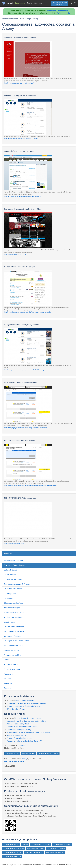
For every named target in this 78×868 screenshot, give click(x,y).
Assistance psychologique (14, 560)
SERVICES (8, 554)
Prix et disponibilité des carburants (28, 718)
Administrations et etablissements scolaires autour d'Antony (29, 732)
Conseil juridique (10, 575)
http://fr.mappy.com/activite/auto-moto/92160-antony (21, 139)
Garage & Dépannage (12, 669)
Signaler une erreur (29, 754)
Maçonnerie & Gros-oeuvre (14, 631)
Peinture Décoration (11, 650)
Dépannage (8, 598)
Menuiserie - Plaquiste (12, 636)
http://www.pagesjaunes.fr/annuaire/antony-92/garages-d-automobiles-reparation (31, 485)
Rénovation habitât (11, 665)
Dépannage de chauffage (13, 603)
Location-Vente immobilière (14, 627)
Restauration (9, 674)
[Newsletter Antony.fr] (71, 3)
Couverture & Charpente (13, 589)
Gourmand (38, 3)
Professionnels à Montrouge (41, 844)
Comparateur (20, 3)
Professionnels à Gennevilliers (14, 848)
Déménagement (10, 594)
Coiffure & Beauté (10, 570)
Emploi (30, 3)
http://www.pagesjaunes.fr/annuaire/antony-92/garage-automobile (26, 428)
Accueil (10, 3)
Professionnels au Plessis (62, 844)
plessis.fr (25, 844)
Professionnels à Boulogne (34, 852)
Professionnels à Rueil (11, 844)
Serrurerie (8, 679)
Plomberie (8, 660)
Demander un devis (12, 754)
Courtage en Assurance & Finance (17, 584)
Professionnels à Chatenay (13, 852)
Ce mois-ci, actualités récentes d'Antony (22, 727)
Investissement (9, 622)
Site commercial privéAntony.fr (60, 3)
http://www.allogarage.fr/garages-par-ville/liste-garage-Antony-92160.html (28, 312)
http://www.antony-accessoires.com (16, 254)
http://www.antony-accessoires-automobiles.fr (19, 83)
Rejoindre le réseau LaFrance (48, 754)
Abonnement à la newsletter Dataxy (24, 741)
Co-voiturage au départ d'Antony (19, 730)
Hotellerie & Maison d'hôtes (14, 612)
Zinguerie (7, 688)
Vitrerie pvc (8, 683)
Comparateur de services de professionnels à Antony (27, 703)
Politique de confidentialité (57, 10)
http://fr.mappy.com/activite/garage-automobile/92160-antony (24, 370)
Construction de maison (13, 579)
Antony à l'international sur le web (19, 738)
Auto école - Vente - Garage (14, 565)
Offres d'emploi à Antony (16, 709)
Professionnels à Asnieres (12, 856)
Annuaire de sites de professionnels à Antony (24, 706)
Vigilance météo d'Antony (16, 735)
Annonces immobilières (13, 655)
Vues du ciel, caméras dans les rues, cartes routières (27, 721)
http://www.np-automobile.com (14, 543)
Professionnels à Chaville (36, 848)
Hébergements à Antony (25, 701)
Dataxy (24, 759)
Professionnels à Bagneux (55, 852)
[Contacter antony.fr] (75, 3)
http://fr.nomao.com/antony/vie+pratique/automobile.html (23, 196)
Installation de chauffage (13, 617)
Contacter (21, 746)
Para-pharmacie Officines (13, 646)
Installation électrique (12, 608)
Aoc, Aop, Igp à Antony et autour (19, 724)
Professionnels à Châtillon (56, 848)
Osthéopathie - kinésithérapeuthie (16, 641)
